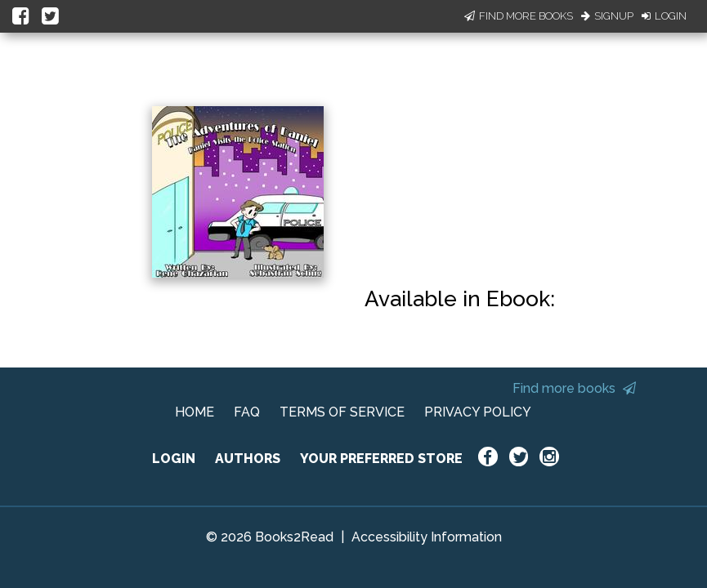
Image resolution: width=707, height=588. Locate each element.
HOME (195, 412)
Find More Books (519, 16)
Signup (607, 16)
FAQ (247, 412)
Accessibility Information (427, 537)
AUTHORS (248, 459)
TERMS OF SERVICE (342, 412)
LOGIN (174, 459)
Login (664, 16)
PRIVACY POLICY (478, 412)
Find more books (574, 388)
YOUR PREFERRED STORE (381, 459)
